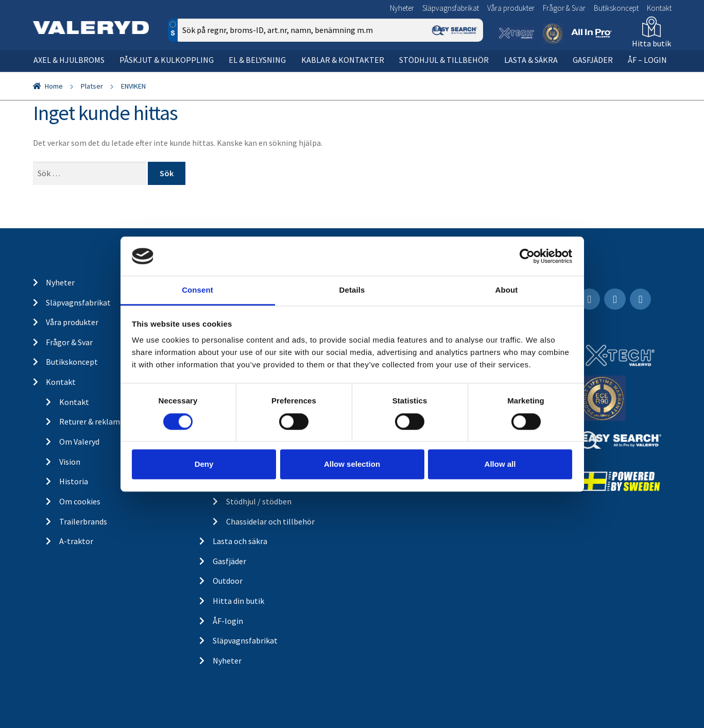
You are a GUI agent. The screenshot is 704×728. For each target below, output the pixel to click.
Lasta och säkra (240, 541)
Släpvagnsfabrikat (451, 8)
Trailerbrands (83, 521)
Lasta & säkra (531, 60)
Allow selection (352, 464)
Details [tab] (352, 290)
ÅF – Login (647, 60)
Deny (204, 464)
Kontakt (659, 8)
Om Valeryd (79, 442)
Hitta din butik (238, 601)
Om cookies (80, 501)
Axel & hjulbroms (69, 60)
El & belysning (257, 60)
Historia (74, 481)
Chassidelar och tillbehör (270, 521)
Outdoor (228, 581)
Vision (70, 462)
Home (54, 86)
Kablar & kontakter (343, 60)
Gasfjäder (593, 60)
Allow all (500, 464)
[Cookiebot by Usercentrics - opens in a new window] (527, 256)
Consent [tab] (198, 290)
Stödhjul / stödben (259, 501)
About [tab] (507, 290)
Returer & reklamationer (103, 421)
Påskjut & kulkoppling (167, 60)
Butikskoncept (616, 8)
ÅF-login (228, 621)
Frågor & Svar (564, 8)
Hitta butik (651, 43)
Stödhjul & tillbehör (444, 60)
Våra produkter (511, 8)
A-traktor (76, 541)
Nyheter (402, 8)
